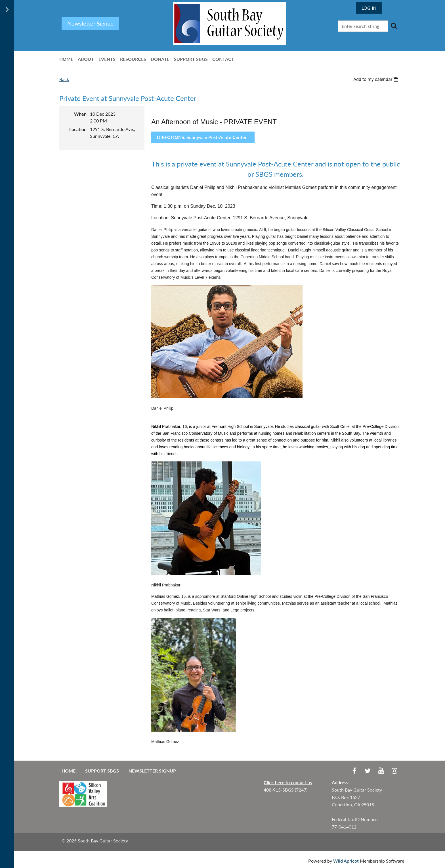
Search (394, 26)
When (80, 114)
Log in (369, 8)
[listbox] (377, 79)
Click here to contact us (288, 782)
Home (69, 771)
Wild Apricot (346, 861)
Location (78, 129)
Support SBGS (102, 771)
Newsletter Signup (152, 771)
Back (64, 79)
